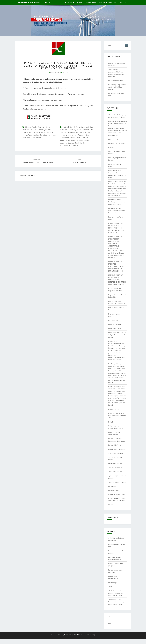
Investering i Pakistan (76, 135)
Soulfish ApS (113, 583)
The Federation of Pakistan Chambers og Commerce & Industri (116, 602)
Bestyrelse (69, 2)
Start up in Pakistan (115, 464)
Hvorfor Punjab (114, 320)
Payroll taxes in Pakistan (117, 449)
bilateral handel (69, 127)
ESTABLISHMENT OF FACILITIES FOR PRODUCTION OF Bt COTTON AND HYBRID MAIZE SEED (116, 228)
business (41, 127)
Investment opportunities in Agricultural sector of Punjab (117, 335)
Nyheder (42, 132)
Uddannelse (74, 145)
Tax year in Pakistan (115, 472)
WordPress (78, 635)
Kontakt (80, 2)
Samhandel (64, 145)
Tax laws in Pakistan (115, 468)
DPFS (110, 623)
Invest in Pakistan (114, 324)
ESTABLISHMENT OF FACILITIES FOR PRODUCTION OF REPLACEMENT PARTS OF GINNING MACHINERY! (117, 280)
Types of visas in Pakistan (117, 482)
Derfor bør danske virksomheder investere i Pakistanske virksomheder (117, 211)
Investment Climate (115, 328)
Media (66, 72)
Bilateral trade (31, 127)
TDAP (110, 587)
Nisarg (92, 635)
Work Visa (112, 505)
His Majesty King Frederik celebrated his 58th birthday (117, 87)
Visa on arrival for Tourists (117, 494)
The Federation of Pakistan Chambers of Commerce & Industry (116, 593)
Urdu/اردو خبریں (124, 2)
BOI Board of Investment (117, 143)
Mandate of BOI (114, 409)
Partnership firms (114, 445)
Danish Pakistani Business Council (34, 2)
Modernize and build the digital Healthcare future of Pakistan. (117, 415)
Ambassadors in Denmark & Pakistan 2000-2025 (101, 2)
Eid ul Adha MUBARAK (116, 81)
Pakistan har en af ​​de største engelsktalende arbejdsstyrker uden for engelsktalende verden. (75, 140)
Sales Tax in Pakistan (115, 453)
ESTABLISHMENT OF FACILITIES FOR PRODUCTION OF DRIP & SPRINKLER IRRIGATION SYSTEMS (116, 266)
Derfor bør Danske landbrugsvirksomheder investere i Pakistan (117, 202)
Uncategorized (113, 490)
